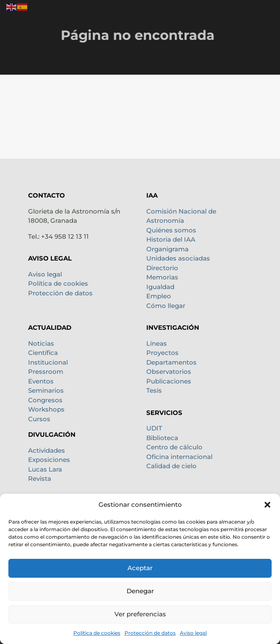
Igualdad (160, 287)
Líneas (157, 343)
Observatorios (169, 372)
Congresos (45, 400)
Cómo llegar (166, 306)
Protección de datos (150, 633)
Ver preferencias (140, 614)
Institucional (48, 362)
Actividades (47, 450)
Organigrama (167, 249)
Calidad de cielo (171, 466)
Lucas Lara (45, 469)
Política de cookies (97, 633)
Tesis (154, 390)
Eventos (41, 381)
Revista (40, 478)
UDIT (154, 428)
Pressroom (46, 372)
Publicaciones (169, 381)
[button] (267, 505)
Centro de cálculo (174, 447)
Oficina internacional (179, 457)
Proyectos (162, 353)
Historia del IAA (171, 239)
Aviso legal (193, 633)
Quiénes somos (171, 230)
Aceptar (140, 568)
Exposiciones (49, 460)
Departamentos (171, 362)
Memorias (162, 277)
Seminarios (46, 390)
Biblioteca (162, 438)
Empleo (159, 296)
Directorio (162, 268)
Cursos (39, 419)
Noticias (41, 343)
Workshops (46, 409)
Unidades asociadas (178, 258)
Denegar (140, 591)
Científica (43, 353)
